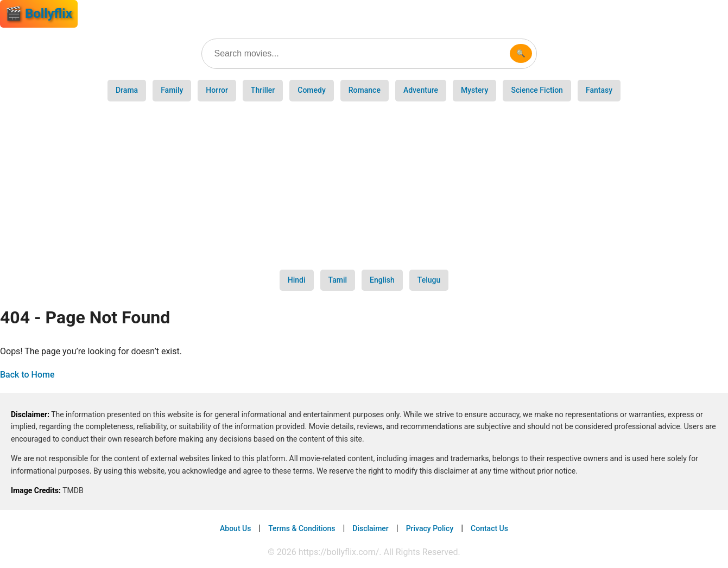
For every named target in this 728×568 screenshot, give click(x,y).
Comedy (312, 90)
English (382, 280)
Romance (365, 90)
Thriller (263, 90)
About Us (235, 528)
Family (172, 90)
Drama (127, 90)
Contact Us (489, 528)
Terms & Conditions (302, 528)
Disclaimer (371, 528)
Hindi (297, 280)
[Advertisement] (364, 186)
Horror (217, 90)
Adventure (421, 90)
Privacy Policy (430, 528)
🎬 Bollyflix (39, 14)
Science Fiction (537, 90)
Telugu (429, 280)
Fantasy (599, 90)
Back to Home (27, 375)
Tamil (338, 280)
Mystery (474, 90)
